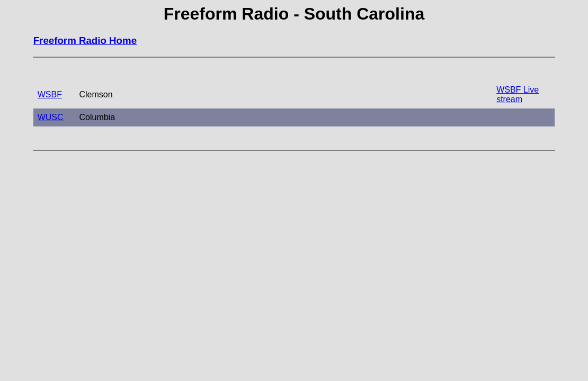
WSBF (50, 94)
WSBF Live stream (518, 94)
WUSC (51, 117)
